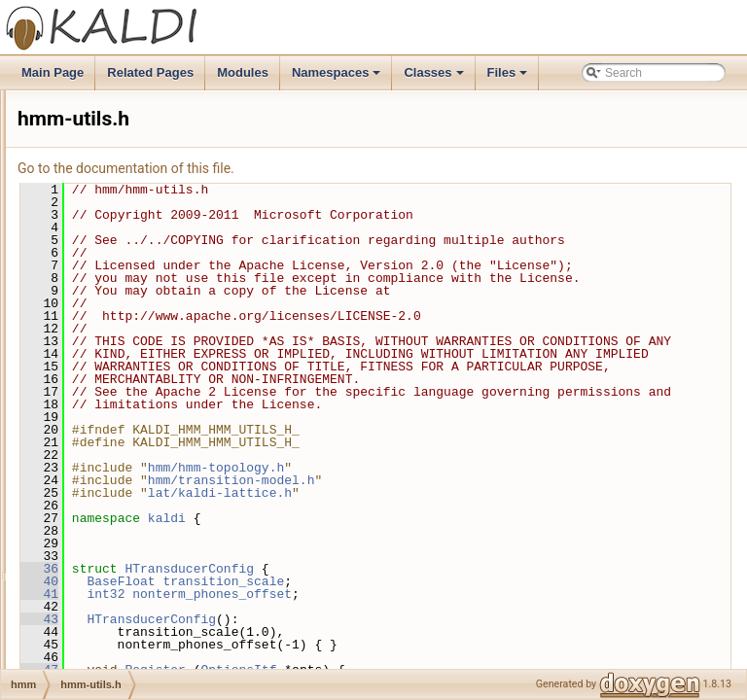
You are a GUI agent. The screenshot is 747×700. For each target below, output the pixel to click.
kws (74, 647)
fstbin (78, 133)
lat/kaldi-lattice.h (463, 581)
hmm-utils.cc (112, 368)
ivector (81, 604)
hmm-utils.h (110, 390)
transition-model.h (126, 518)
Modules (243, 72)
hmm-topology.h (121, 326)
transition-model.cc (129, 497)
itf (69, 582)
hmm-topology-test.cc (136, 283)
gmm (77, 176)
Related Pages (150, 72)
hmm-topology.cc (124, 304)
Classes (435, 78)
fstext (78, 155)
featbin (82, 90)
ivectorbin (89, 625)
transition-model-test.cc (140, 475)
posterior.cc (109, 433)
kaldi (410, 607)
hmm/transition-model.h (475, 569)
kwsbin (82, 668)
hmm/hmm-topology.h (459, 556)
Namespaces (338, 78)
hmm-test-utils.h (121, 262)
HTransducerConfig (432, 657)
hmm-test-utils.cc (124, 240)
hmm (77, 219)
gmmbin (85, 197)
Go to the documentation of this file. (369, 168)
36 (283, 657)
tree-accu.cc (111, 540)
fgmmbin (87, 112)
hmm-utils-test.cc (124, 347)
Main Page (53, 72)
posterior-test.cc (121, 411)
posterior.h (107, 454)
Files (509, 78)
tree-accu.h (109, 561)
